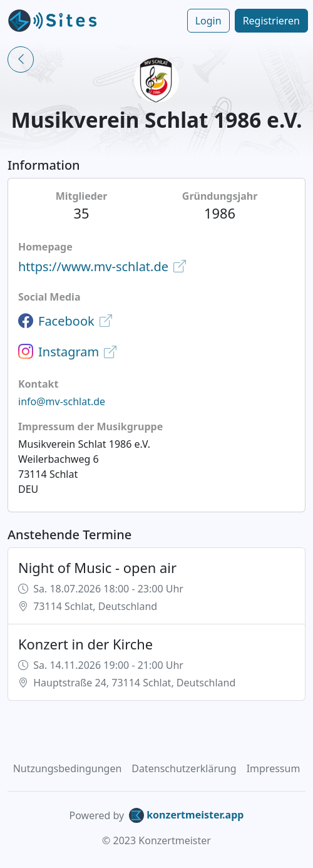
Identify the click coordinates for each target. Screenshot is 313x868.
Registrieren (271, 21)
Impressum (274, 768)
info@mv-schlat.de (62, 401)
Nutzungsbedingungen (68, 768)
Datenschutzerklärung (184, 768)
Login (208, 21)
